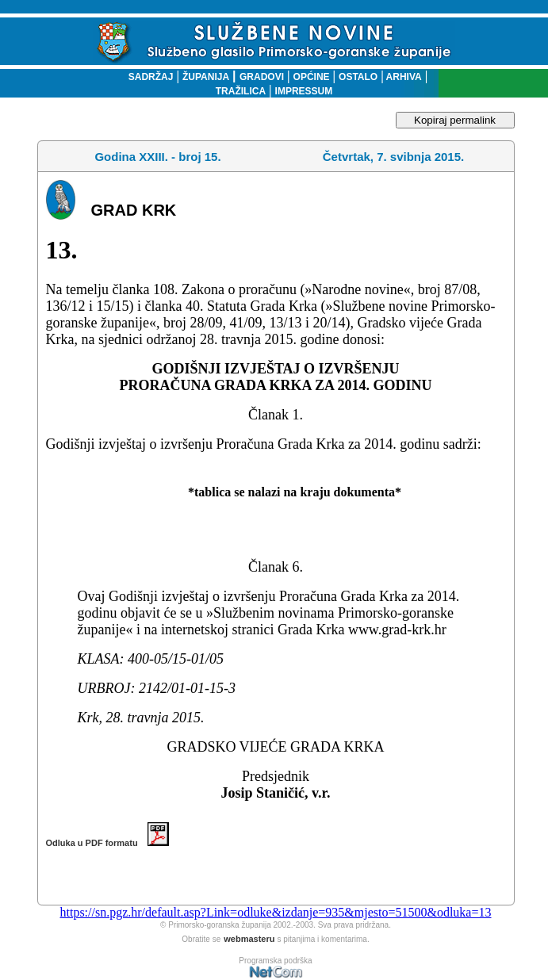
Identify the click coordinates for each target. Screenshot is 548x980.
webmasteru (249, 939)
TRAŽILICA (241, 91)
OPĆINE (312, 77)
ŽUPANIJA (206, 77)
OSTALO (358, 77)
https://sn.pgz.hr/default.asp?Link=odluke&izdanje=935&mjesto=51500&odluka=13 (275, 912)
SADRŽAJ (147, 77)
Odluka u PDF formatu (107, 843)
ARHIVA (403, 77)
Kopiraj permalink (455, 120)
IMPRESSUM (304, 91)
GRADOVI (262, 77)
